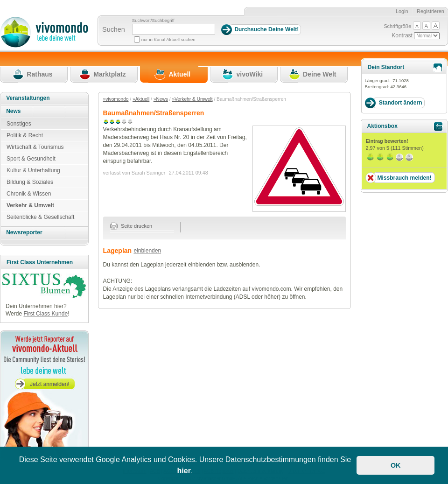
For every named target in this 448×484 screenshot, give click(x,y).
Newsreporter (24, 232)
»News (161, 99)
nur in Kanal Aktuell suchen (168, 39)
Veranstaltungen (28, 98)
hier (184, 471)
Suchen (114, 29)
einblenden (147, 251)
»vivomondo (116, 99)
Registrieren (430, 11)
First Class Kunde (45, 314)
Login (402, 11)
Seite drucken (131, 226)
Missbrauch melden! (404, 178)
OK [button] (396, 465)
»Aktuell (141, 99)
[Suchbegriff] (174, 29)
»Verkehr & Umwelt (192, 99)
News (13, 111)
